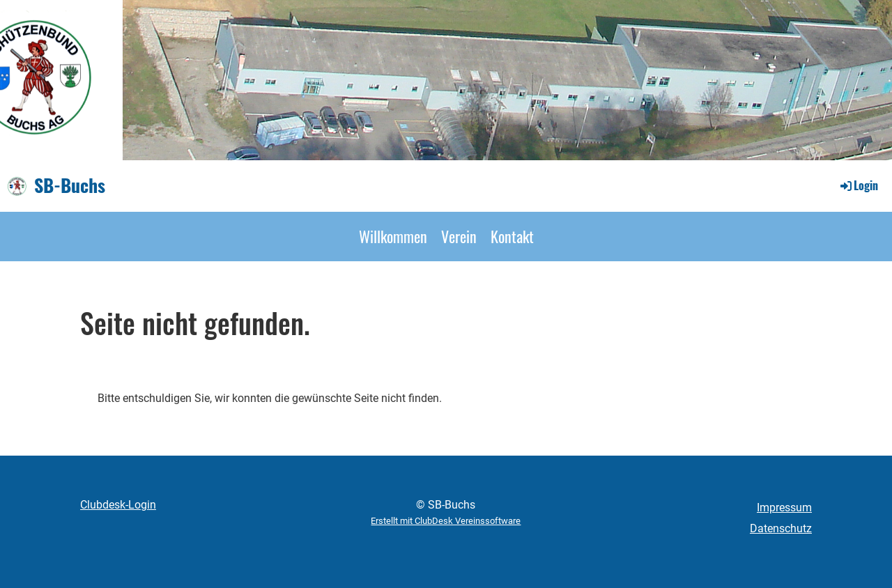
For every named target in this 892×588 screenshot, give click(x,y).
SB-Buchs (70, 185)
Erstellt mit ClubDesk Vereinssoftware (446, 521)
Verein (459, 236)
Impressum (784, 508)
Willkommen (393, 236)
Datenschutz (781, 528)
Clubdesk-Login (118, 505)
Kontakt (512, 236)
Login (858, 185)
